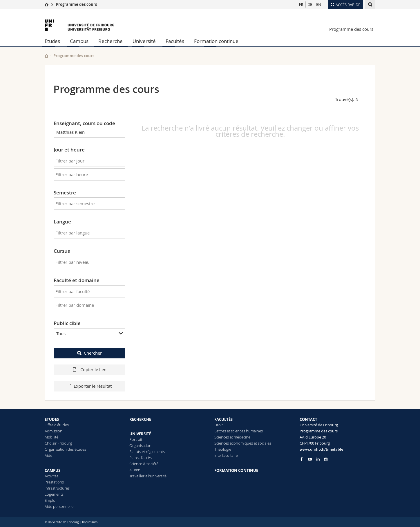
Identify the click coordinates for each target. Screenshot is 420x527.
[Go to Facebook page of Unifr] (302, 459)
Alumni (135, 470)
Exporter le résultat (93, 386)
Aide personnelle (59, 506)
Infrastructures (57, 488)
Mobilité (51, 437)
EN (319, 4)
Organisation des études (65, 449)
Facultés (175, 41)
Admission (54, 431)
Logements (54, 494)
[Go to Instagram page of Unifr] (326, 459)
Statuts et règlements (147, 452)
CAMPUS (52, 470)
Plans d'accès (141, 458)
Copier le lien (93, 369)
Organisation (140, 445)
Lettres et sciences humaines (239, 431)
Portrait (136, 439)
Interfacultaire (226, 455)
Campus (79, 41)
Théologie (223, 449)
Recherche (111, 41)
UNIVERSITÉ (140, 434)
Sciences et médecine (232, 437)
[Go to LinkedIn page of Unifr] (318, 459)
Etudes (52, 41)
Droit (219, 425)
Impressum (90, 522)
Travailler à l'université (148, 476)
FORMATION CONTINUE (236, 470)
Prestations (54, 482)
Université (144, 41)
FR (301, 4)
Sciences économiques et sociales (243, 443)
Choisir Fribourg (58, 443)
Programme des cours (76, 4)
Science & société (144, 464)
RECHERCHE (140, 419)
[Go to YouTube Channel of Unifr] (310, 459)
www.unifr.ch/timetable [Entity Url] (321, 449)
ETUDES (52, 419)
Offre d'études (57, 425)
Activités (51, 476)
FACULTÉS (223, 419)
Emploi (50, 500)
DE (310, 4)
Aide (48, 455)
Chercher (93, 353)
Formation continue (216, 41)
